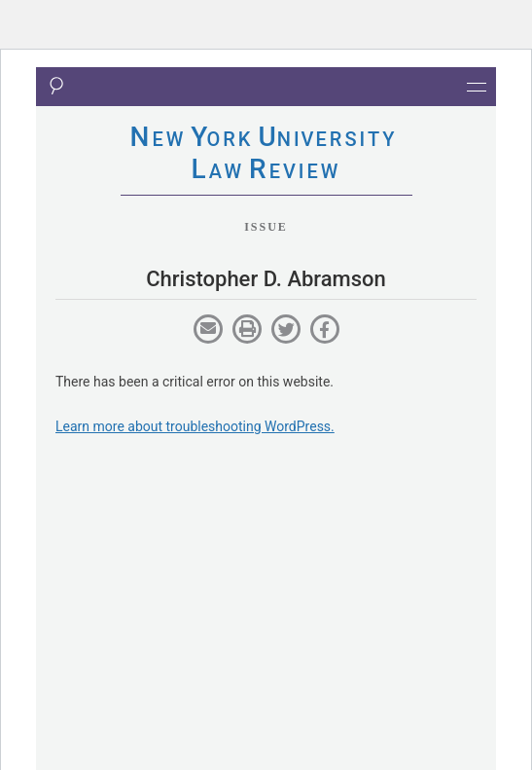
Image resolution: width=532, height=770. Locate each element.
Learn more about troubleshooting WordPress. (195, 426)
